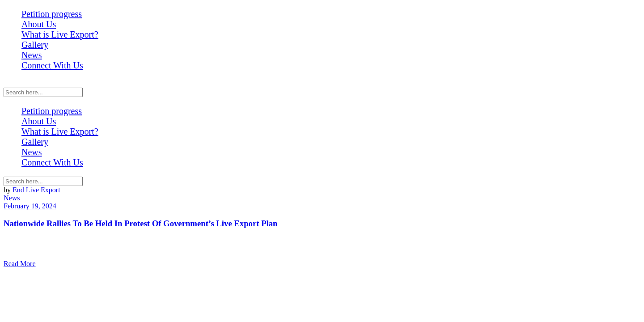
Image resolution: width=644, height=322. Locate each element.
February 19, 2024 (30, 206)
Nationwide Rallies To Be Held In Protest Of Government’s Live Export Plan (141, 223)
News (12, 198)
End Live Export (36, 190)
